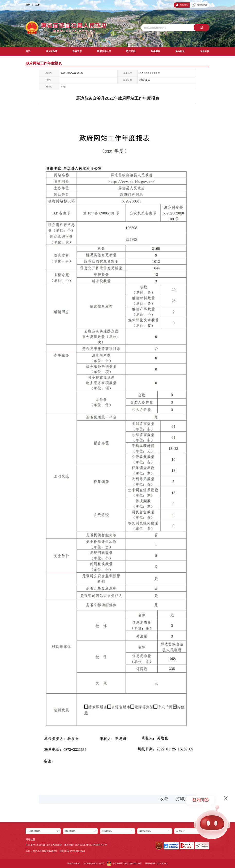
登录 (28, 5)
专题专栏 (205, 51)
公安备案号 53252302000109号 (124, 863)
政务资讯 (77, 51)
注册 (38, 5)
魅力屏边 (180, 51)
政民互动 (131, 51)
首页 (28, 51)
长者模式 (182, 5)
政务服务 (156, 51)
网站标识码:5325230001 (156, 864)
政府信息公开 (104, 51)
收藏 (164, 799)
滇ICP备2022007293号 (93, 864)
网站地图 (30, 839)
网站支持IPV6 (74, 864)
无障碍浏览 (200, 5)
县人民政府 (52, 51)
